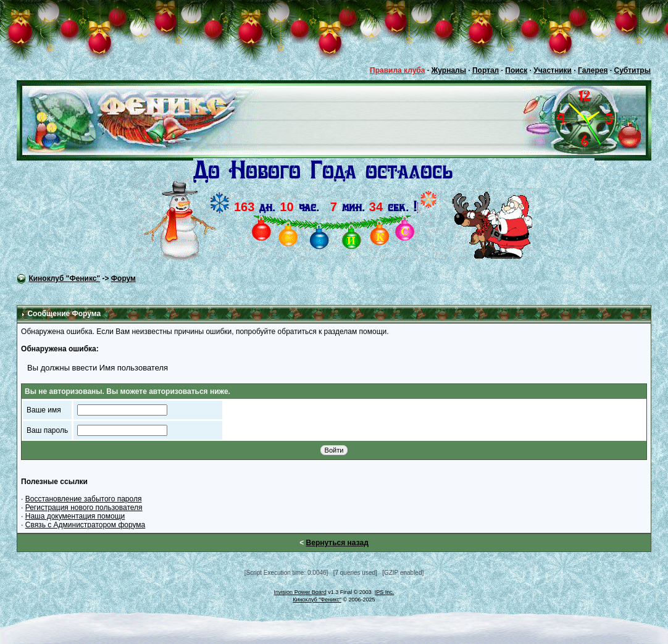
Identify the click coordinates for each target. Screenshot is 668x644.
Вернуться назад (337, 543)
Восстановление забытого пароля (84, 499)
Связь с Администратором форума (86, 525)
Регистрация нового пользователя (84, 508)
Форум (123, 278)
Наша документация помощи (75, 516)
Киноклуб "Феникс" (64, 278)
